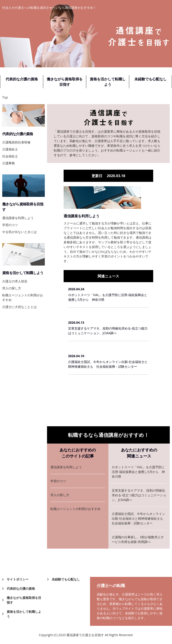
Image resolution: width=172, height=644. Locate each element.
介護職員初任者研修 (16, 142)
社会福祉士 (10, 156)
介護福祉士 (10, 149)
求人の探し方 (60, 495)
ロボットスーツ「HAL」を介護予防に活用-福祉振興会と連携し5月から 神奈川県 (108, 297)
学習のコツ (58, 481)
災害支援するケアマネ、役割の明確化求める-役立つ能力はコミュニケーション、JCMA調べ (108, 331)
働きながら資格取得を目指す (65, 82)
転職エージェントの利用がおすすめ (75, 509)
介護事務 (9, 163)
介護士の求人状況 (15, 281)
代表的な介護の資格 (22, 79)
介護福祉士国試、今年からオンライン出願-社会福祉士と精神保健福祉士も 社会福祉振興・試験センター (108, 364)
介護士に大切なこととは (19, 307)
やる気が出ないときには (19, 232)
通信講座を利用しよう (82, 216)
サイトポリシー (18, 579)
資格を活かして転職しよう (108, 82)
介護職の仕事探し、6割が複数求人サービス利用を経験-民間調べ (138, 539)
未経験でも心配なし (150, 79)
